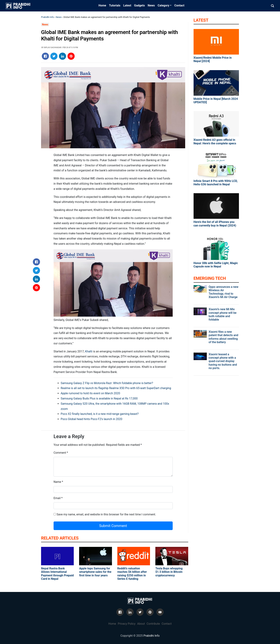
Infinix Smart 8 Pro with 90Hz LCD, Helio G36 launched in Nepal (216, 183)
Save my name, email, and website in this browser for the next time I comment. (106, 514)
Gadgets (139, 5)
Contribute (153, 624)
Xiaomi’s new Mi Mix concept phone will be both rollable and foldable (222, 314)
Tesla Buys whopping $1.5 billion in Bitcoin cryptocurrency (169, 572)
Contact (179, 5)
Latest (127, 5)
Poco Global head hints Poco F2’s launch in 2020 (92, 419)
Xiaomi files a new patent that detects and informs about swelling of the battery (223, 337)
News (151, 5)
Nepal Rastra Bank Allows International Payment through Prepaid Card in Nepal (57, 574)
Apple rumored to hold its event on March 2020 (90, 393)
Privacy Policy (127, 624)
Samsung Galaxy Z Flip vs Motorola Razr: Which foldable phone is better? (107, 383)
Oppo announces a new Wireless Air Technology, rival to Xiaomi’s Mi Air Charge (223, 292)
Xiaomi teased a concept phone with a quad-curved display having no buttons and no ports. (223, 361)
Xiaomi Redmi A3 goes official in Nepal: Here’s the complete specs (215, 142)
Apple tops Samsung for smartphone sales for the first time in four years (95, 572)
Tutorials (115, 5)
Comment (60, 453)
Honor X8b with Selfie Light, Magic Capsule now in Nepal (216, 265)
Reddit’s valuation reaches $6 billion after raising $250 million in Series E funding (132, 574)
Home (102, 5)
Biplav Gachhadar (53, 47)
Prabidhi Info (47, 17)
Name (57, 482)
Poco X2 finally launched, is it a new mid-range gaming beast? (100, 414)
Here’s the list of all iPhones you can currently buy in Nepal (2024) (215, 224)
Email (57, 498)
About (141, 624)
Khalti (89, 351)
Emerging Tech (210, 278)
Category (163, 5)
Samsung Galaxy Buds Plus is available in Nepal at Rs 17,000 (99, 398)
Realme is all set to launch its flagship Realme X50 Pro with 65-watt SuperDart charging (116, 388)
